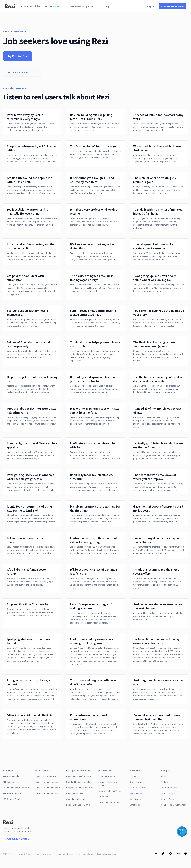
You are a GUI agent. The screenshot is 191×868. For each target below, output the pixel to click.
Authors (165, 782)
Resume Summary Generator (16, 788)
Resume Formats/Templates (79, 776)
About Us (165, 776)
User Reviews (136, 793)
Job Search (103, 797)
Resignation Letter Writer (110, 791)
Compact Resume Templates (80, 788)
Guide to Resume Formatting (48, 782)
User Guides (135, 799)
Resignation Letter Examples (79, 805)
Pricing (133, 776)
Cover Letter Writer (107, 776)
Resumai (71, 854)
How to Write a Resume (45, 776)
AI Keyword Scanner (12, 793)
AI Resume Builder (31, 6)
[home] (10, 6)
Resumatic (60, 854)
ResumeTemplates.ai (106, 854)
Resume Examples (75, 793)
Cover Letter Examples (77, 799)
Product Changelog (44, 854)
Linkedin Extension (138, 788)
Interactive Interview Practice (107, 784)
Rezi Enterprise (137, 782)
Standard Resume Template (79, 782)
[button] (54, 6)
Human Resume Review (109, 802)
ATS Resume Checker (13, 799)
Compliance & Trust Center (173, 805)
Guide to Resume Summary (47, 788)
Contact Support (169, 793)
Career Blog (135, 805)
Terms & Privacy (25, 854)
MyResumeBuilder (86, 854)
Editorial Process (169, 788)
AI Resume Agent (11, 782)
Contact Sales (168, 799)
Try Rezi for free (18, 56)
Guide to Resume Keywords (48, 793)
